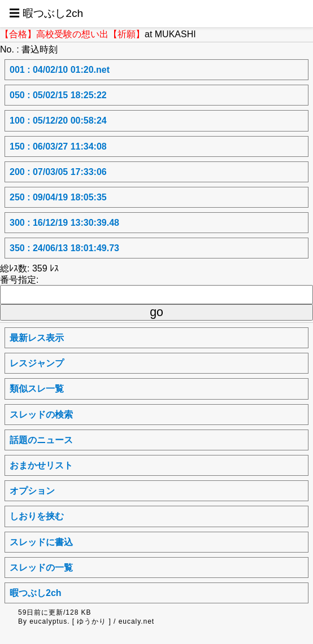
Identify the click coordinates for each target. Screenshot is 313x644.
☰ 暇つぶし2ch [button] (46, 13)
